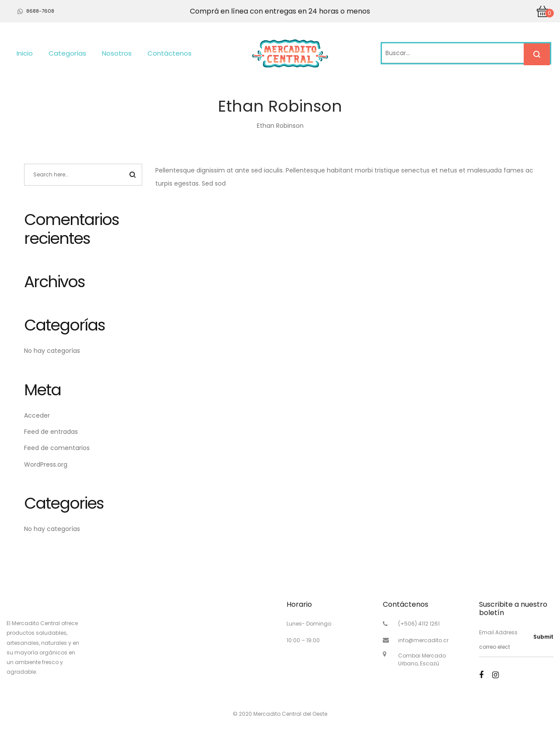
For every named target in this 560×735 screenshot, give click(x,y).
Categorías (67, 53)
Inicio (25, 53)
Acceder (37, 415)
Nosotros (117, 53)
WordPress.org (46, 464)
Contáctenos (170, 53)
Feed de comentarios (57, 448)
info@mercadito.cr (423, 640)
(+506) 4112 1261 (419, 624)
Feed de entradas (51, 432)
